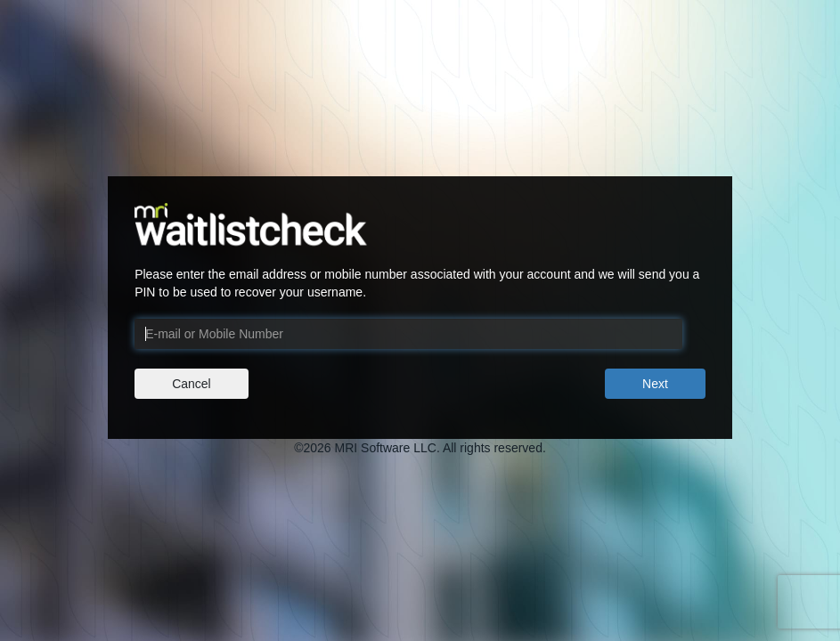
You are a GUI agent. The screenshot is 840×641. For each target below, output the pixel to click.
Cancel (192, 384)
